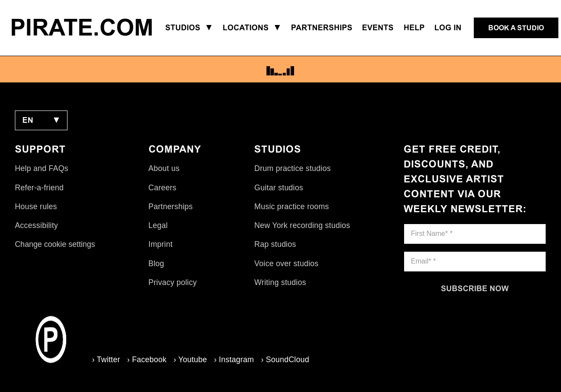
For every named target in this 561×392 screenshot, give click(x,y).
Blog (156, 264)
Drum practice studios (292, 168)
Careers (163, 188)
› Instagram (234, 360)
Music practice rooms (291, 207)
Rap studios (275, 244)
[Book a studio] (516, 28)
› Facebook (147, 360)
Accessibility (36, 225)
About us (164, 168)
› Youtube (190, 360)
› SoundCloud (285, 360)
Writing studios (280, 282)
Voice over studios (286, 264)
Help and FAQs (42, 168)
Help (414, 28)
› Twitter (106, 360)
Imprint (161, 244)
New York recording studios (302, 225)
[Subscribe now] (475, 289)
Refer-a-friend (39, 188)
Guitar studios (279, 188)
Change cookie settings (55, 244)
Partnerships (171, 207)
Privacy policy (173, 282)
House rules (36, 207)
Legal (158, 225)
